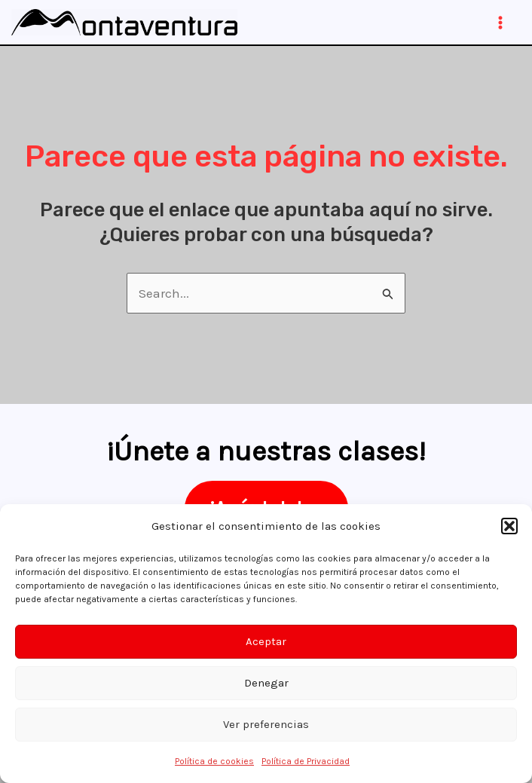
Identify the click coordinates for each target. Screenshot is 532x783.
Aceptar (266, 641)
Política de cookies (214, 761)
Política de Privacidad (306, 761)
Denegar (266, 683)
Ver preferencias (266, 724)
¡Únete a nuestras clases (262, 451)
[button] (509, 526)
